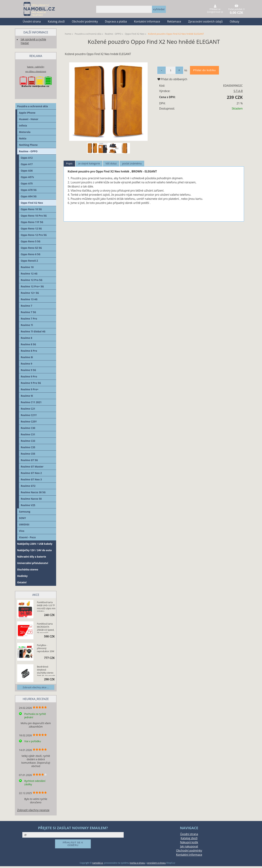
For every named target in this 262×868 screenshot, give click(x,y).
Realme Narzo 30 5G (33, 492)
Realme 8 (26, 338)
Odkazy (235, 22)
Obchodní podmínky (85, 22)
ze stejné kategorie (89, 163)
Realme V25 (28, 505)
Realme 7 (26, 306)
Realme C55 (28, 454)
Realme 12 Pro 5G (32, 280)
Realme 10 (27, 267)
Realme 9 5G (28, 370)
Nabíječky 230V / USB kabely (35, 544)
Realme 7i (27, 325)
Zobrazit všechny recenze (33, 810)
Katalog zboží (56, 22)
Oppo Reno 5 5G (31, 241)
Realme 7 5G (28, 312)
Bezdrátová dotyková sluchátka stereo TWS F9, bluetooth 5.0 (46, 671)
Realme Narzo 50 (31, 499)
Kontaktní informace (147, 22)
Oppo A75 (27, 183)
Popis (69, 163)
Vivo (22, 531)
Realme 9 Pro (29, 376)
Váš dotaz (111, 163)
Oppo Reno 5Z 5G (31, 248)
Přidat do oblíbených (172, 79)
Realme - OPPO (28, 151)
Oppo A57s (27, 177)
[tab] (69, 164)
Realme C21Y (29, 415)
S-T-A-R (238, 91)
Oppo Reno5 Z (29, 261)
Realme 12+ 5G (30, 293)
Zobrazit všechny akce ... (36, 687)
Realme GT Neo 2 (31, 473)
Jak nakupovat (189, 846)
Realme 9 (26, 364)
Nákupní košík (189, 842)
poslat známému (132, 163)
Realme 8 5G (28, 344)
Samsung (25, 512)
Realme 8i (27, 357)
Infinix (23, 126)
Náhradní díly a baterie (32, 557)
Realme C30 (28, 428)
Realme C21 (28, 409)
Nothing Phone (28, 145)
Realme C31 (28, 434)
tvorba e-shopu (137, 863)
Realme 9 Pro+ (30, 389)
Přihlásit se (215, 9)
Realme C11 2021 (31, 402)
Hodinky (22, 576)
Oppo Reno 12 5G (31, 228)
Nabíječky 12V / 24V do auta (34, 550)
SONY (22, 518)
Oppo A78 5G (29, 190)
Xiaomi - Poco (27, 537)
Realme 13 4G (29, 299)
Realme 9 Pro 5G (31, 383)
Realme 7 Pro (29, 319)
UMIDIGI (24, 524)
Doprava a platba (116, 22)
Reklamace (174, 22)
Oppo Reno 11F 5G (32, 222)
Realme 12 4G (29, 274)
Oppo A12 (27, 158)
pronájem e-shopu (156, 863)
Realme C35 (28, 447)
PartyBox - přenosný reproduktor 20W (46, 648)
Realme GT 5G (29, 460)
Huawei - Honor (29, 119)
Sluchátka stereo (28, 569)
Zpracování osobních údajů (205, 22)
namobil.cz (98, 863)
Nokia (23, 138)
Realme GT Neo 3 (31, 479)
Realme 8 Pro (29, 351)
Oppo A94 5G (29, 196)
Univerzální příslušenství (33, 563)
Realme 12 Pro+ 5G (32, 286)
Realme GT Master (32, 467)
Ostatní (22, 582)
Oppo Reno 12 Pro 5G (34, 235)
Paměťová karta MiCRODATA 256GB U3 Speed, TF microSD (46, 628)
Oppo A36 (27, 171)
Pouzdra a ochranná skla (33, 106)
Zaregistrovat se (215, 12)
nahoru (257, 863)
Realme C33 (28, 441)
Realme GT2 (28, 486)
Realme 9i (27, 396)
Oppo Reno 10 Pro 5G (34, 216)
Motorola (25, 132)
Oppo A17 (27, 164)
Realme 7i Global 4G (33, 331)
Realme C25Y (29, 421)
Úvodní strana (32, 22)
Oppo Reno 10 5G (31, 209)
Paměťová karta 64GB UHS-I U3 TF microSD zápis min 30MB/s (46, 606)
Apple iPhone (27, 113)
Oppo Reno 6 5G (31, 254)
